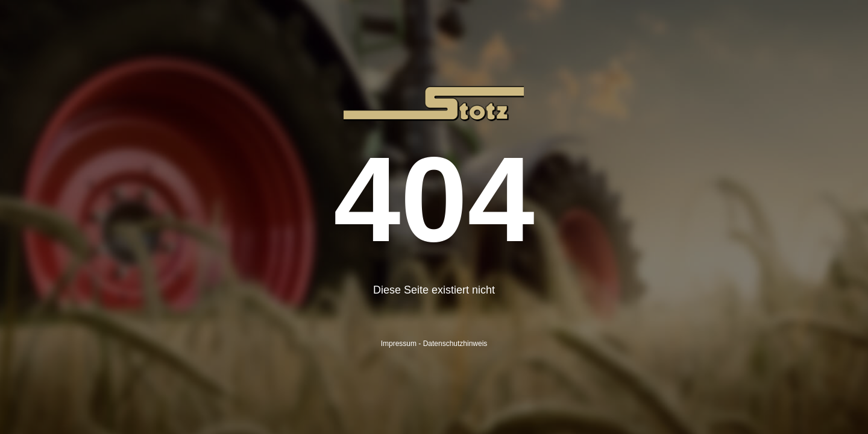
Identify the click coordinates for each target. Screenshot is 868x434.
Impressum (399, 344)
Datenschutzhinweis (455, 344)
